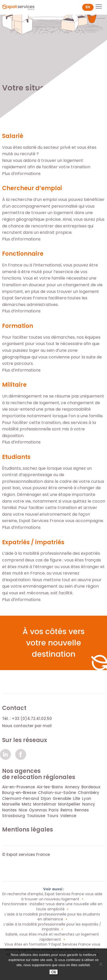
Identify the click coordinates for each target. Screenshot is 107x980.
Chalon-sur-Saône (57, 793)
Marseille (11, 804)
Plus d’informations (21, 174)
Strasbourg (14, 816)
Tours (53, 816)
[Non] (101, 964)
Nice (23, 810)
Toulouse (36, 816)
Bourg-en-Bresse (19, 793)
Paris (54, 810)
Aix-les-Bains (50, 787)
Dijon (46, 798)
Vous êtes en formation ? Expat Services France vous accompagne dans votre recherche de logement (52, 947)
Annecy (72, 787)
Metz (26, 804)
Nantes (9, 810)
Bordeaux (91, 787)
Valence (68, 816)
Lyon (87, 798)
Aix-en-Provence (18, 787)
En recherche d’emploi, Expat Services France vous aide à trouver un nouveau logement (52, 896)
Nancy (89, 804)
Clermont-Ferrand (21, 798)
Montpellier (69, 804)
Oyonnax (38, 810)
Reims (67, 810)
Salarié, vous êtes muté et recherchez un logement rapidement (52, 937)
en (88, 7)
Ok (54, 972)
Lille (77, 798)
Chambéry (89, 793)
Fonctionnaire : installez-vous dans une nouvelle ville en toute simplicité (52, 907)
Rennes (82, 810)
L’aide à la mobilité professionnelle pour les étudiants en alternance (52, 917)
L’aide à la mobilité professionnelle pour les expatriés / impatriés (52, 927)
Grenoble (62, 798)
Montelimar (45, 804)
